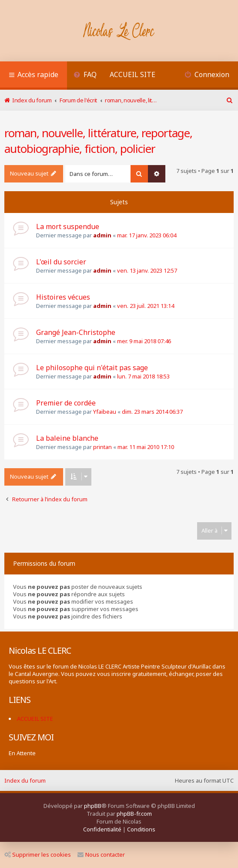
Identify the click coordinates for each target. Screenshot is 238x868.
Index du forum (25, 780)
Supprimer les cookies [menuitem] (38, 854)
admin (102, 235)
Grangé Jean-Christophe (76, 332)
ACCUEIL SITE (132, 74)
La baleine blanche (67, 438)
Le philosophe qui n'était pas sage (92, 368)
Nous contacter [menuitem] (101, 854)
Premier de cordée (66, 403)
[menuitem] (85, 76)
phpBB (93, 806)
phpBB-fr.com (134, 814)
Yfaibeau (105, 412)
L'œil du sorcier (61, 262)
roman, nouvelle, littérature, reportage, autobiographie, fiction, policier (98, 141)
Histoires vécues (63, 297)
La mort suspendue (68, 226)
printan (102, 447)
